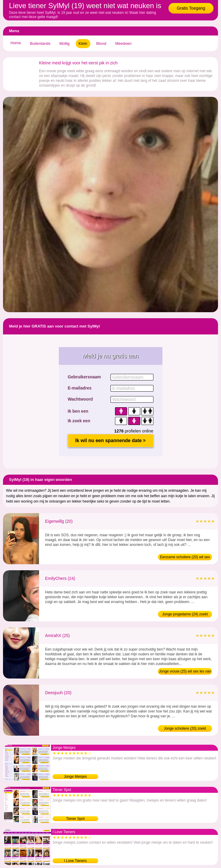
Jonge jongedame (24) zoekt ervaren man (185, 615)
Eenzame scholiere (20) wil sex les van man (185, 558)
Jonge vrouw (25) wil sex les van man (185, 672)
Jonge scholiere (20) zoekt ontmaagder (185, 729)
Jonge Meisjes (76, 777)
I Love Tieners (75, 861)
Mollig (65, 43)
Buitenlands (40, 43)
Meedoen (123, 43)
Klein (83, 43)
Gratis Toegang (191, 8)
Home (16, 43)
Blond (101, 43)
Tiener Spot (75, 819)
